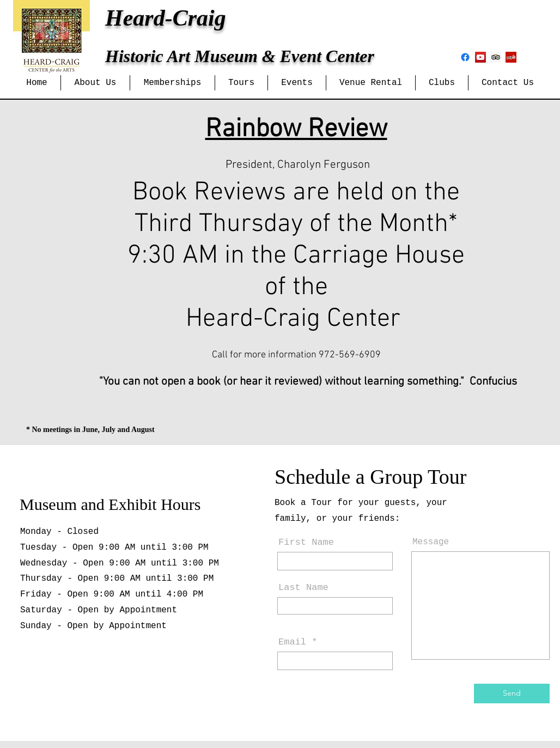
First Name (306, 542)
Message (431, 542)
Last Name (303, 588)
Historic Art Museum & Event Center (240, 56)
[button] (95, 83)
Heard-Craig (166, 18)
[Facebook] (465, 57)
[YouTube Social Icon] (480, 57)
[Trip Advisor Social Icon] (496, 57)
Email (292, 642)
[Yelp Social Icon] (511, 57)
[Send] (512, 694)
